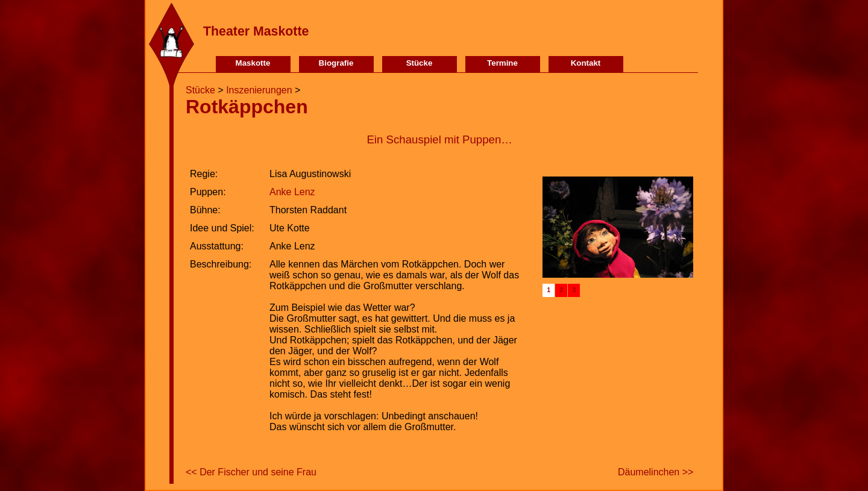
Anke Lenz (292, 192)
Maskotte (253, 63)
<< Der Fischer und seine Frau (251, 472)
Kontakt (586, 63)
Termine (502, 63)
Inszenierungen (259, 90)
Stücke (420, 63)
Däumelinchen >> (656, 472)
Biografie (336, 63)
